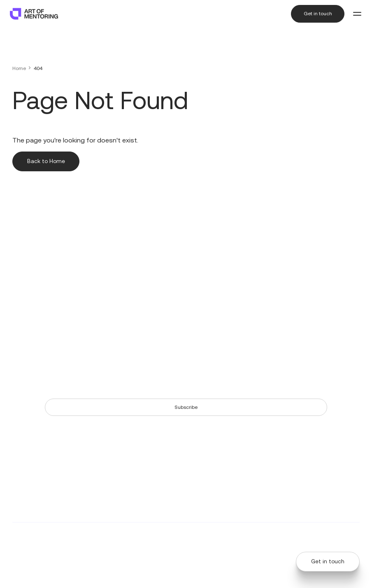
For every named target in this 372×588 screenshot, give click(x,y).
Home (19, 68)
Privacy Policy (291, 537)
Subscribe (186, 407)
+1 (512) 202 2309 (32, 264)
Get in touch (318, 13)
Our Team (308, 256)
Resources (238, 256)
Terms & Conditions (337, 537)
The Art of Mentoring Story (256, 267)
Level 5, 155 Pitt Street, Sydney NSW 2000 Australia (29, 325)
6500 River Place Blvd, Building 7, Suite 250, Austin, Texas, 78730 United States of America (41, 282)
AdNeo (210, 537)
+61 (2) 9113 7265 (31, 307)
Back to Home (46, 161)
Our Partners (311, 267)
